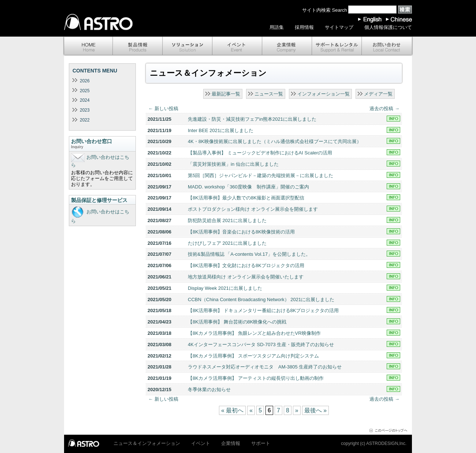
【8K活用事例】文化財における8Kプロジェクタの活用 (246, 265)
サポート (337, 46)
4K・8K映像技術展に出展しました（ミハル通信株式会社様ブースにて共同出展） (275, 141)
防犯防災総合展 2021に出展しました (227, 220)
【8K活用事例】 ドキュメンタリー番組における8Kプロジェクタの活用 (263, 310)
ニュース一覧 (269, 94)
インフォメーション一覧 (323, 94)
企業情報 (287, 46)
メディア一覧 (378, 94)
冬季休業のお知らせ (209, 390)
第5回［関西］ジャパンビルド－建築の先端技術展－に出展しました (261, 175)
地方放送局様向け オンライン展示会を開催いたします (246, 277)
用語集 (277, 27)
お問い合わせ (387, 46)
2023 (85, 110)
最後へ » (315, 410)
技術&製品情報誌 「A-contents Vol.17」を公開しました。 (249, 254)
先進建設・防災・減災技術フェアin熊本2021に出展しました (252, 119)
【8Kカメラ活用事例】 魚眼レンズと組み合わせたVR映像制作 (254, 333)
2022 (85, 120)
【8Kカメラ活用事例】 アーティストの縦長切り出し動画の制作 (256, 378)
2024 (85, 100)
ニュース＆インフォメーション (147, 443)
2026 (85, 81)
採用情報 (304, 27)
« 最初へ (232, 410)
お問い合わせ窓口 (102, 144)
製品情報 (138, 46)
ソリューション (187, 46)
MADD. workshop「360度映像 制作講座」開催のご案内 (248, 187)
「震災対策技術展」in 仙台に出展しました (233, 164)
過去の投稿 (384, 108)
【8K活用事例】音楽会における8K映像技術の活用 (241, 232)
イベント (237, 46)
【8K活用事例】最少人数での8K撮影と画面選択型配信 (246, 198)
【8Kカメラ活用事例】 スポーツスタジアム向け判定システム (253, 356)
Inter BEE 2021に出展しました (221, 130)
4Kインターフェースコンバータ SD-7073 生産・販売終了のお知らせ (261, 345)
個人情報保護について (388, 27)
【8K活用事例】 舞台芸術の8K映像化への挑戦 (237, 322)
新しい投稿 (163, 108)
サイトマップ (339, 27)
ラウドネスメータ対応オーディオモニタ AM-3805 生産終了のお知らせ (265, 367)
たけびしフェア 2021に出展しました (227, 243)
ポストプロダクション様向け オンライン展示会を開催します (253, 209)
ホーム (88, 46)
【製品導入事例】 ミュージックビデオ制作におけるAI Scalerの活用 (260, 153)
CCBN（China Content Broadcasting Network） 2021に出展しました (261, 299)
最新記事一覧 (226, 94)
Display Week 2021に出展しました (225, 288)
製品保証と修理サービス (99, 200)
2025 (85, 91)
